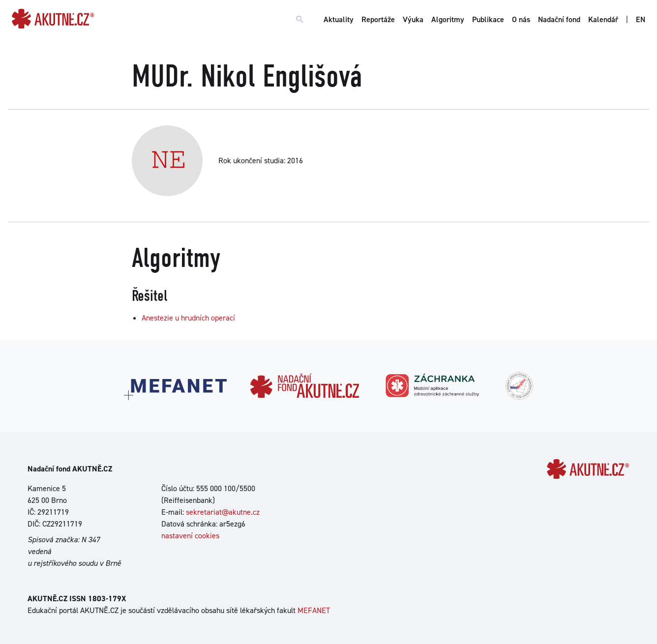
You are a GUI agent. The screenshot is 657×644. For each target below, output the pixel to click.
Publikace (488, 19)
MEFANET (314, 610)
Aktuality (339, 19)
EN (641, 19)
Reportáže (378, 19)
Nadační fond (559, 19)
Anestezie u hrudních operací (188, 318)
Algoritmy (448, 19)
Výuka (413, 19)
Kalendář (603, 19)
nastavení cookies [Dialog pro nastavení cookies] (190, 536)
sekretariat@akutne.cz (223, 512)
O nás (521, 19)
